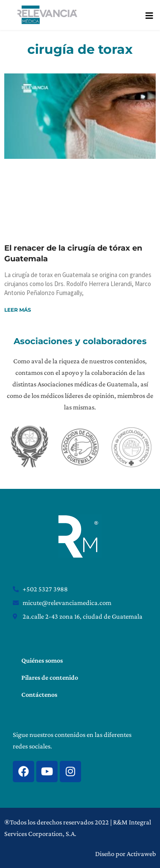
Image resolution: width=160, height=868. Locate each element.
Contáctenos (39, 694)
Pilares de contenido (50, 677)
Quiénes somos (42, 660)
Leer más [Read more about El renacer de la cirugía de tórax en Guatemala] (18, 310)
